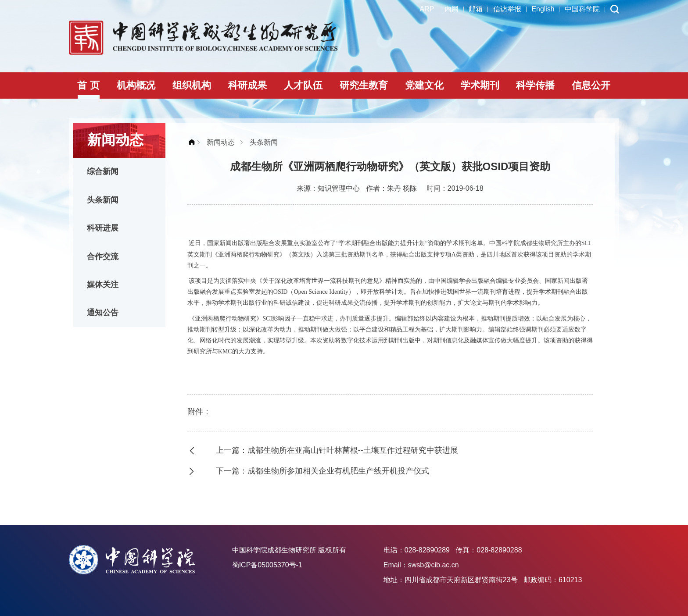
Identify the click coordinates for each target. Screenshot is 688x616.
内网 (451, 9)
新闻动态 (221, 142)
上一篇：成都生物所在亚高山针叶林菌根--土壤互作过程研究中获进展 (337, 450)
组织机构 (192, 85)
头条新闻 (103, 200)
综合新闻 (103, 172)
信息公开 (591, 85)
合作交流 (103, 257)
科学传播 (535, 85)
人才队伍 (303, 85)
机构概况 (136, 85)
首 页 (88, 85)
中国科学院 (582, 9)
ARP (426, 9)
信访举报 (507, 9)
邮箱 (475, 9)
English (543, 9)
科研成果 (247, 85)
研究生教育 (364, 85)
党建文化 (424, 85)
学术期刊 (480, 85)
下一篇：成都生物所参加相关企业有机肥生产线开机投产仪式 (322, 471)
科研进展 (103, 229)
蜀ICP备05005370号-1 (267, 565)
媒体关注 (103, 286)
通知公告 (103, 314)
